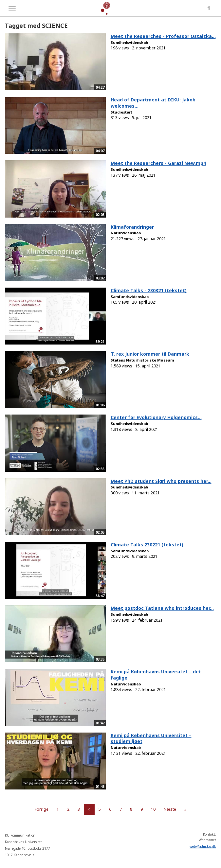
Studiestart (121, 112)
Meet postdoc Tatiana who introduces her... (162, 608)
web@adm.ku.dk (203, 846)
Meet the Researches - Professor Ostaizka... (163, 36)
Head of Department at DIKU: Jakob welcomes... (153, 103)
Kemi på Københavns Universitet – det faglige (156, 675)
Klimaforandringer (132, 227)
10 (153, 809)
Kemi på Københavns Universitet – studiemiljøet (151, 738)
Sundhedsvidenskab (129, 42)
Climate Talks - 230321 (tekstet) (149, 290)
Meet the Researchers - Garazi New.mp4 (158, 163)
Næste (170, 809)
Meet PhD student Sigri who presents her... (161, 481)
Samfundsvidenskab (130, 297)
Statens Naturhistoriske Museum (142, 360)
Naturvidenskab (126, 233)
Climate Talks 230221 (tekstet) (147, 545)
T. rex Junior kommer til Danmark (150, 354)
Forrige (42, 809)
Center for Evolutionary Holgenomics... (156, 417)
